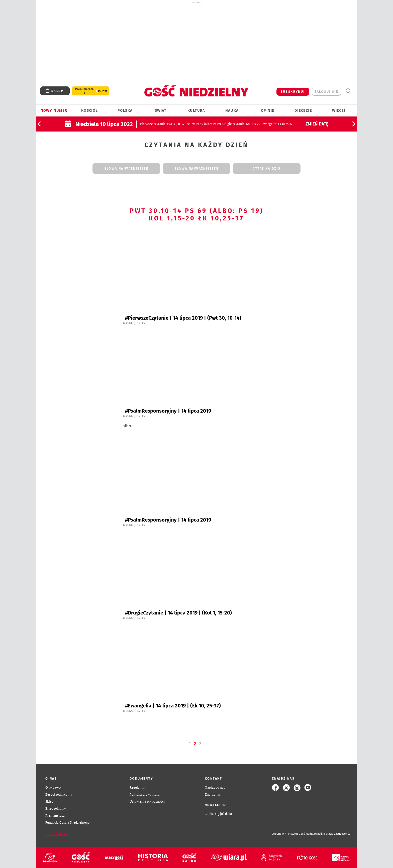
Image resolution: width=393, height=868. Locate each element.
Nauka (232, 110)
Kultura (196, 110)
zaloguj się (326, 92)
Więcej (339, 110)
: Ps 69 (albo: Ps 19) (203, 124)
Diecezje (303, 110)
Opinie (268, 110)
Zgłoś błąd (57, 834)
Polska (125, 110)
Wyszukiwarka (348, 91)
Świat (161, 110)
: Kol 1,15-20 (241, 124)
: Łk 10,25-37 (277, 124)
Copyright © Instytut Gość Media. (293, 834)
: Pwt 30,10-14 (162, 124)
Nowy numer (54, 110)
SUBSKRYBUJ (293, 92)
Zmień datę (317, 124)
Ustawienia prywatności (147, 801)
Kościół (90, 110)
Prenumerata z (84, 91)
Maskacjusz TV (134, 323)
